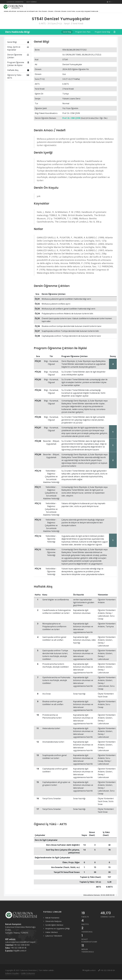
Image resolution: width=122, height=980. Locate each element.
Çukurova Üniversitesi (15, 2)
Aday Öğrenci (32, 2)
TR (110, 2)
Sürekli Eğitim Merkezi (54, 928)
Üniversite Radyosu (53, 924)
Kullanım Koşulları (12, 976)
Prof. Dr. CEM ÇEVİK (71, 121)
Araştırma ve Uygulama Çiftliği (57, 931)
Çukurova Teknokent (54, 939)
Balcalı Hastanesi (52, 920)
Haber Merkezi (52, 935)
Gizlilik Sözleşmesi (28, 976)
